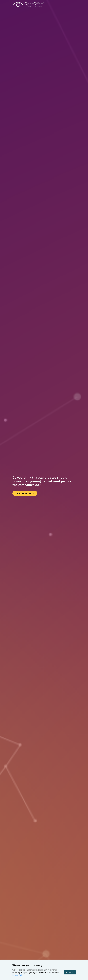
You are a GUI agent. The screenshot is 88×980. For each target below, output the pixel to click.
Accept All (70, 972)
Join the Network (25, 490)
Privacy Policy (18, 975)
